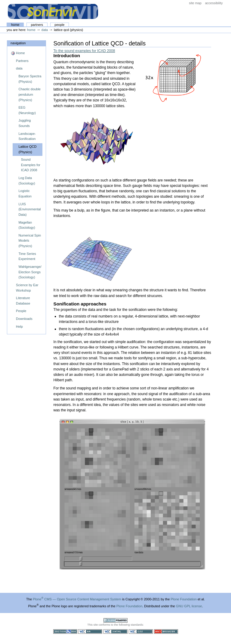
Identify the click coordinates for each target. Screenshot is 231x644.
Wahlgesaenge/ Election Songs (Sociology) (30, 272)
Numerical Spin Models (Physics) (30, 241)
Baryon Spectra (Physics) (30, 79)
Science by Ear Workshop (27, 288)
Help (19, 327)
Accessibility (214, 3)
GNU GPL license (189, 606)
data (45, 30)
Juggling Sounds (25, 123)
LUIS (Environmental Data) (29, 209)
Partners (37, 25)
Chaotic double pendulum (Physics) (29, 94)
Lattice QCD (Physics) (27, 149)
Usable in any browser (166, 632)
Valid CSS (141, 632)
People (59, 25)
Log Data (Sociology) (27, 181)
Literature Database (23, 301)
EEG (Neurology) (27, 110)
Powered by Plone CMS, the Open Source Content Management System (115, 620)
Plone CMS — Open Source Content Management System (77, 599)
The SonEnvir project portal (53, 11)
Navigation (18, 43)
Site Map (195, 3)
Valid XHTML (115, 632)
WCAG (90, 632)
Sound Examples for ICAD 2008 (31, 165)
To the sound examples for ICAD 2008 (84, 51)
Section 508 (65, 632)
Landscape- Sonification (27, 136)
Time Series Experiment (27, 256)
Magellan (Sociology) (27, 225)
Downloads (24, 319)
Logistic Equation (25, 194)
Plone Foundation (183, 599)
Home (15, 25)
